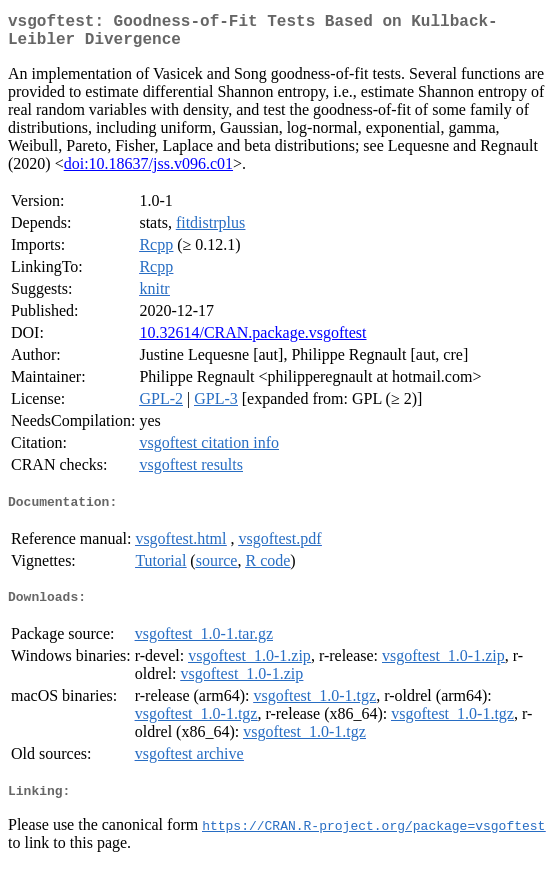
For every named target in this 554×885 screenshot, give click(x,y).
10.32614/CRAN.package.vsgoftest (252, 340)
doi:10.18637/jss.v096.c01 (148, 171)
